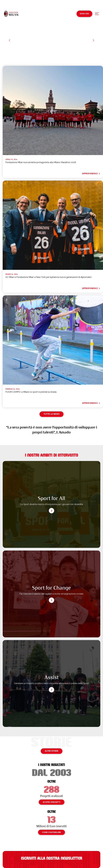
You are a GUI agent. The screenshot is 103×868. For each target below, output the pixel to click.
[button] (10, 40)
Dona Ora (84, 14)
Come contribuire (51, 832)
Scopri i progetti (52, 802)
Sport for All (51, 498)
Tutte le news (51, 414)
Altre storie (52, 751)
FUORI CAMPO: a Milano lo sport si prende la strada (31, 392)
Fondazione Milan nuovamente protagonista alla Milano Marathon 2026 (41, 162)
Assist (51, 677)
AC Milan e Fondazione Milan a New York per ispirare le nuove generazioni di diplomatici (48, 277)
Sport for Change (51, 588)
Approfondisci (91, 174)
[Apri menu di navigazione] (97, 14)
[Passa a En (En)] (99, 5)
